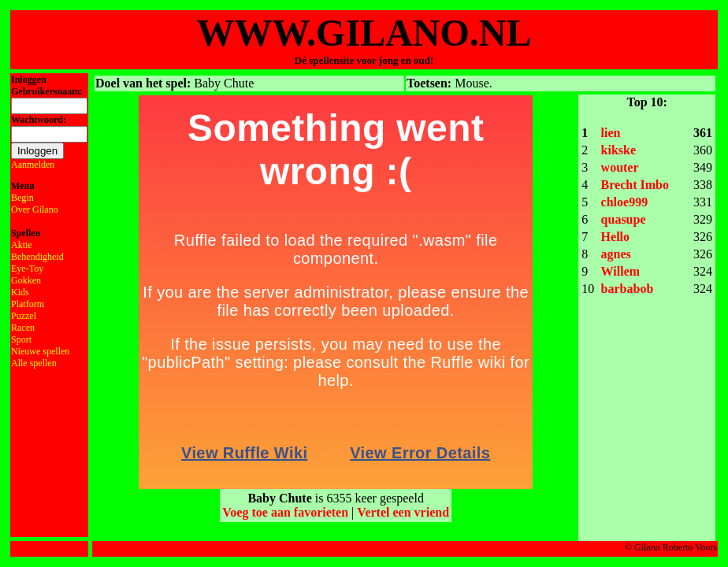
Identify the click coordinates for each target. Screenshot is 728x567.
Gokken (26, 280)
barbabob (628, 289)
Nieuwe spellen (40, 351)
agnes (616, 254)
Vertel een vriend (403, 512)
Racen (23, 328)
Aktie (22, 245)
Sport (21, 339)
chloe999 (625, 202)
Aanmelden (33, 165)
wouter (620, 167)
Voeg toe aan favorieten (285, 512)
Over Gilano (35, 209)
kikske (618, 150)
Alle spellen (34, 363)
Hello (615, 237)
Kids (20, 292)
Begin (22, 198)
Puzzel (24, 316)
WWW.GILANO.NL (364, 33)
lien (611, 133)
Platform (28, 304)
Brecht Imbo (635, 185)
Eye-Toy (27, 269)
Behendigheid (37, 257)
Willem (620, 271)
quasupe (624, 219)
